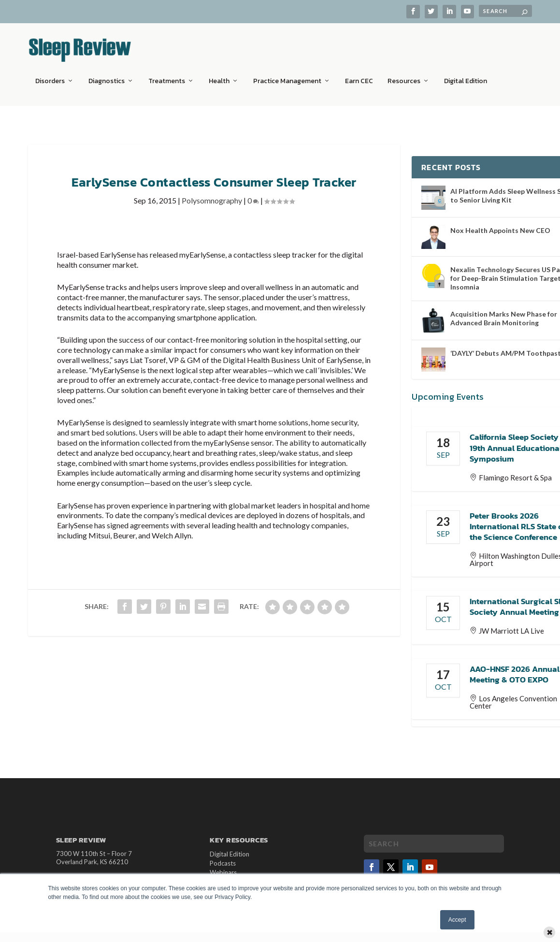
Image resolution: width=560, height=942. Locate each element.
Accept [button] (457, 920)
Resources (404, 75)
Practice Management (287, 75)
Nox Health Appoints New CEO (500, 225)
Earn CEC (359, 75)
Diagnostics (107, 75)
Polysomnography (212, 195)
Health (219, 75)
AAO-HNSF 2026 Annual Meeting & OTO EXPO (515, 668)
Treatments (167, 75)
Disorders (50, 75)
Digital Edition (466, 75)
